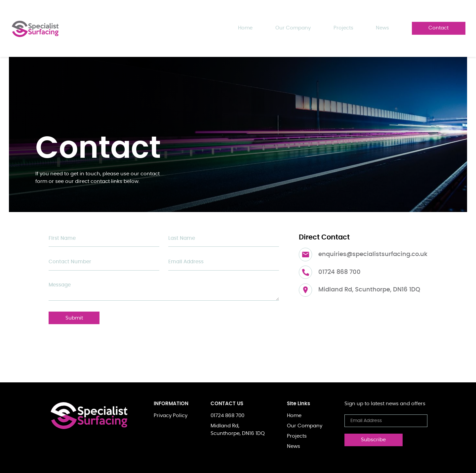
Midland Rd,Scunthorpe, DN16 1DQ (238, 430)
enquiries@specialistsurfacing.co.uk (373, 254)
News (294, 446)
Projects (297, 436)
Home (245, 28)
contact (438, 28)
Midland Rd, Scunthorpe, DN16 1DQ (369, 290)
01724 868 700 (339, 272)
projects (343, 28)
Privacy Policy (171, 416)
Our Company (293, 28)
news (382, 28)
